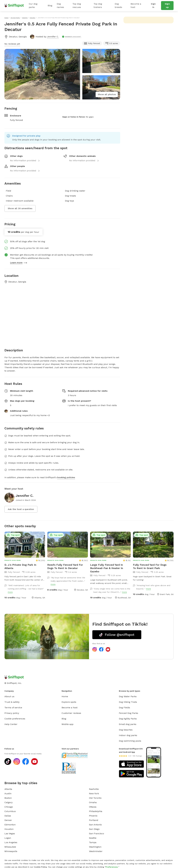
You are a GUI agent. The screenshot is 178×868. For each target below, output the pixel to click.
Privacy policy (12, 713)
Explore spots (69, 702)
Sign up (167, 5)
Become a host (136, 5)
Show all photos (107, 94)
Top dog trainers (98, 5)
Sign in (153, 5)
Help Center (11, 724)
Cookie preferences (15, 719)
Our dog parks (33, 5)
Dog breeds (118, 5)
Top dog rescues (77, 5)
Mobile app (68, 724)
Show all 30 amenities (20, 208)
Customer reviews (71, 713)
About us (9, 696)
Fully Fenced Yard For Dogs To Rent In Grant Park (150, 566)
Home (65, 696)
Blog (50, 5)
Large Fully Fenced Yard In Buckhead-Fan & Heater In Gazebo (107, 568)
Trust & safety (12, 702)
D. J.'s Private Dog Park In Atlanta (20, 566)
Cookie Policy (40, 867)
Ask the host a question (21, 509)
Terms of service (13, 708)
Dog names (60, 5)
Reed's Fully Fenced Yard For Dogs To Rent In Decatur (65, 566)
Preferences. (112, 867)
